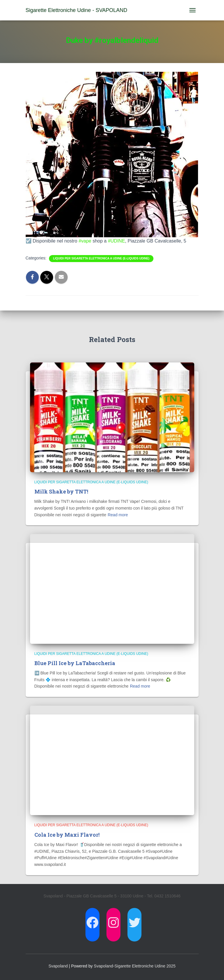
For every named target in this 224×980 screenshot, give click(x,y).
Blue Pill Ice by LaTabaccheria (75, 663)
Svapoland (58, 966)
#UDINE (117, 241)
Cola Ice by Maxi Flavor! (67, 835)
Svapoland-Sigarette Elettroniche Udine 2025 (135, 966)
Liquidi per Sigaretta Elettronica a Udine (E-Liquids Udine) (101, 258)
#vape (85, 241)
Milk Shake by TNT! (61, 491)
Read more (118, 515)
